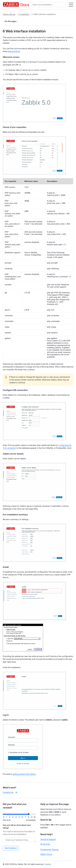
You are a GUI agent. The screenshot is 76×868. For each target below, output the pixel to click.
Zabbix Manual (9, 14)
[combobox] (49, 5)
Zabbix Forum (46, 854)
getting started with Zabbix (24, 774)
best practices (14, 51)
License (47, 864)
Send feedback (11, 848)
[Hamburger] (71, 5)
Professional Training (49, 850)
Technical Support (48, 839)
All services (45, 844)
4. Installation (24, 14)
